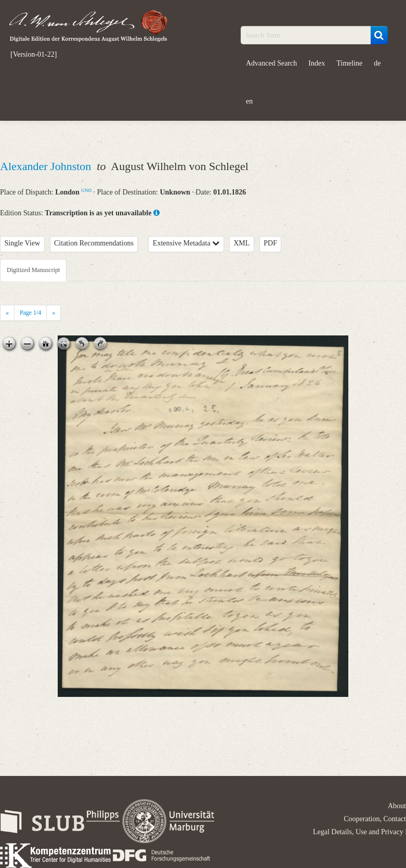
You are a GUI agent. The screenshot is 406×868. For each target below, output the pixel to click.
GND (86, 190)
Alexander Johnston (47, 166)
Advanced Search (271, 63)
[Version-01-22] (34, 55)
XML (241, 243)
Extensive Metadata (186, 243)
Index (317, 63)
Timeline (349, 63)
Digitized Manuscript (33, 270)
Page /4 (30, 313)
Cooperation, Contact (375, 819)
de (377, 63)
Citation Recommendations (94, 243)
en (249, 101)
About (397, 806)
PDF (270, 243)
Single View (23, 243)
